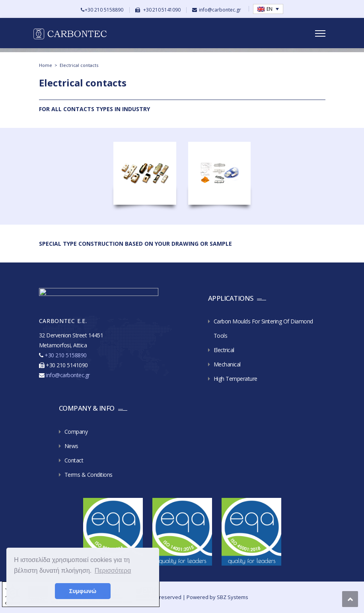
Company (76, 432)
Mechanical (227, 364)
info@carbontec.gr (220, 10)
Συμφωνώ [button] (83, 591)
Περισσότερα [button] (113, 571)
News (71, 446)
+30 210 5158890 (104, 10)
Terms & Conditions (89, 475)
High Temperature (236, 379)
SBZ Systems (233, 597)
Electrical (224, 350)
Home (46, 65)
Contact (74, 460)
